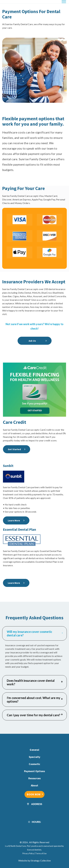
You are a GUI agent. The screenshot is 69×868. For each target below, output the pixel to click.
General (34, 750)
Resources (34, 778)
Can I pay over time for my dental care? (35, 715)
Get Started (14, 449)
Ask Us (32, 341)
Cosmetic (34, 764)
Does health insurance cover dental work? (35, 682)
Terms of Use (41, 853)
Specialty (34, 757)
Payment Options (34, 771)
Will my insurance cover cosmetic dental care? (35, 633)
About (34, 785)
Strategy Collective (41, 860)
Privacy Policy (28, 853)
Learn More (14, 520)
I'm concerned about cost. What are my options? (35, 700)
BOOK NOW (34, 794)
